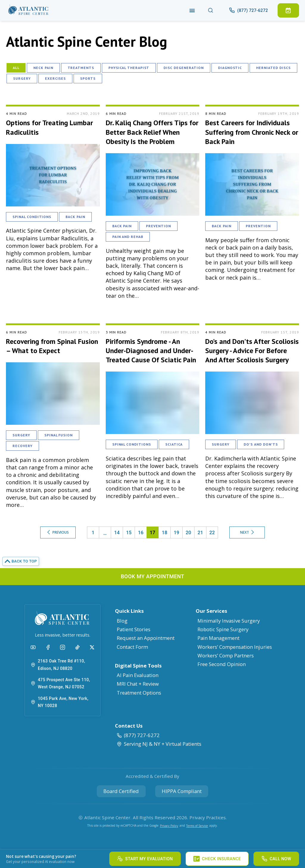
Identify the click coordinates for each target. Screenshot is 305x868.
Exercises (56, 78)
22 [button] (212, 532)
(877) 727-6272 (138, 735)
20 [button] (188, 532)
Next (247, 532)
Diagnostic (230, 68)
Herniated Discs (273, 68)
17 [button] (152, 532)
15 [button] (129, 532)
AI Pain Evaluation (138, 675)
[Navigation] (192, 10)
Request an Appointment (146, 638)
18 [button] (165, 532)
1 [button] (93, 532)
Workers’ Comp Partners (226, 655)
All (16, 68)
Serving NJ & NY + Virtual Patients (159, 744)
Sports (88, 78)
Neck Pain (43, 68)
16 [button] (141, 532)
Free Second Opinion (222, 664)
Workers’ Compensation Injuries (235, 647)
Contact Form (132, 647)
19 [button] (176, 532)
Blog (122, 621)
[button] (29, 10)
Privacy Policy (169, 826)
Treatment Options (139, 693)
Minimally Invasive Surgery (229, 621)
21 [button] (200, 532)
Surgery (22, 78)
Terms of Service (197, 826)
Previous (58, 532)
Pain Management (218, 638)
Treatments (81, 68)
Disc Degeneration (183, 68)
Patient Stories (134, 629)
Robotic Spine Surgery (223, 629)
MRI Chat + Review (138, 684)
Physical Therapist (129, 68)
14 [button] (117, 532)
